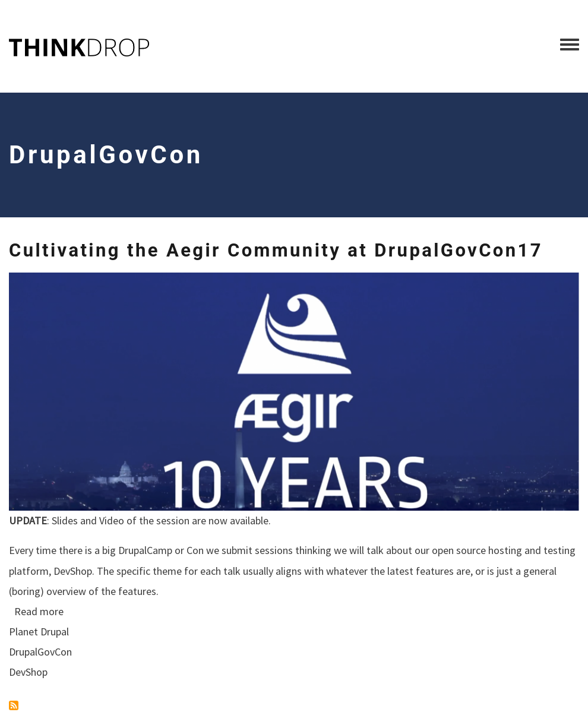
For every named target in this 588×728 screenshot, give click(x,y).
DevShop (73, 571)
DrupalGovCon (40, 652)
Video (112, 520)
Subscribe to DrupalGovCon (14, 705)
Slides (65, 520)
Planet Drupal (39, 632)
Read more (39, 611)
